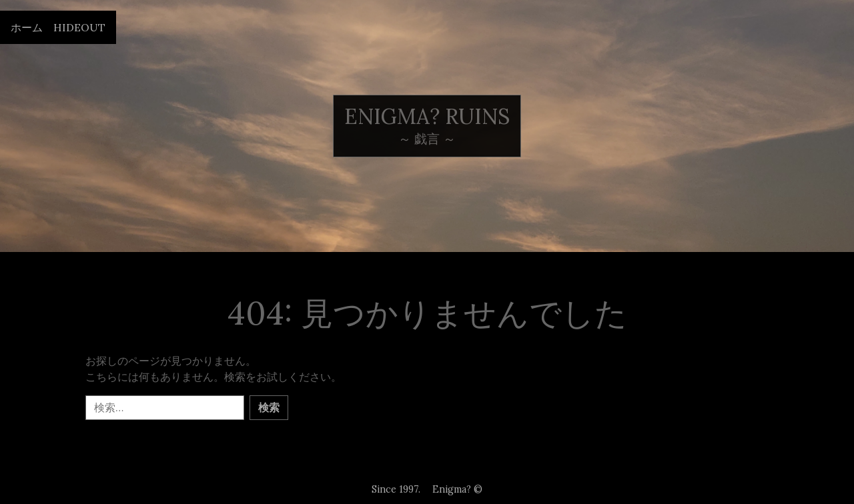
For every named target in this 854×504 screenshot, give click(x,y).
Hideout (79, 27)
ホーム (27, 27)
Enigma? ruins (427, 116)
